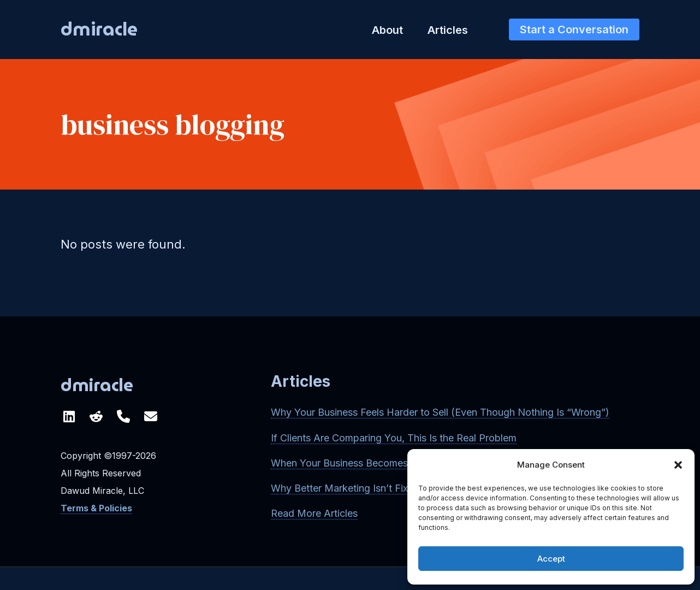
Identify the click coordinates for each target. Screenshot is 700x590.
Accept (551, 559)
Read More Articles (314, 513)
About (387, 30)
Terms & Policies (96, 508)
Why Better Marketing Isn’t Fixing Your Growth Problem (396, 488)
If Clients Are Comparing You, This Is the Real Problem (394, 438)
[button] (678, 465)
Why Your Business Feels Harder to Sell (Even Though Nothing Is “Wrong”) (440, 412)
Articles (448, 30)
